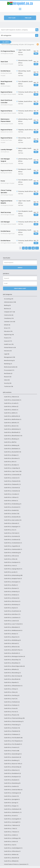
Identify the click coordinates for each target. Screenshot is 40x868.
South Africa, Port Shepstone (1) (13, 741)
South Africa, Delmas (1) (11, 501)
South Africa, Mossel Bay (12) (12, 660)
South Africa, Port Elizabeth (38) (13, 738)
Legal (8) (7, 354)
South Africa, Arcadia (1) (11, 403)
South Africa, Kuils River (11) (12, 614)
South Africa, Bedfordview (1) (13, 419)
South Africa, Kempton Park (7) (13, 579)
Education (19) (8, 331)
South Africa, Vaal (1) (10, 845)
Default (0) (7, 325)
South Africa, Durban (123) (12, 514)
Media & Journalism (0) (11, 367)
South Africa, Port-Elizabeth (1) (13, 744)
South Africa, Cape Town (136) (13, 471)
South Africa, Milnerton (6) (12, 647)
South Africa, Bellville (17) (11, 423)
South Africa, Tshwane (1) (11, 832)
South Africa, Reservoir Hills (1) (13, 764)
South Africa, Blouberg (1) (12, 439)
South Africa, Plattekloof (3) (12, 731)
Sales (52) (7, 380)
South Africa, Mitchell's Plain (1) (13, 650)
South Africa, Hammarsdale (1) (13, 549)
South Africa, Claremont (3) (12, 488)
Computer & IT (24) (9, 312)
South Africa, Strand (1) (11, 816)
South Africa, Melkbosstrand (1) (13, 630)
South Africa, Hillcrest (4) (11, 556)
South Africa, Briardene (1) (12, 458)
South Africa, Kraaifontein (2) (12, 611)
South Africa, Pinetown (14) (12, 728)
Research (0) (8, 377)
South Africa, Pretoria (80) (12, 751)
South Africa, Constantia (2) (12, 491)
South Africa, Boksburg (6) (12, 445)
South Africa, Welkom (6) (11, 854)
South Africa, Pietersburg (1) (12, 725)
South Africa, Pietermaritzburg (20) (14, 718)
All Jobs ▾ (6, 42)
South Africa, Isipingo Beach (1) (13, 569)
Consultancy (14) (9, 318)
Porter (3, 181)
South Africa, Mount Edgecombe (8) (14, 666)
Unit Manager (5, 222)
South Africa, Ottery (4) (11, 692)
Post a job (12, 18)
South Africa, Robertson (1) (12, 770)
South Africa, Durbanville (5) (12, 517)
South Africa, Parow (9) (11, 708)
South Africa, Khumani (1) (11, 588)
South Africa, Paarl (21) (11, 699)
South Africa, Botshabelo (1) (12, 449)
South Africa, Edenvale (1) (12, 523)
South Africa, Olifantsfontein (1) (13, 686)
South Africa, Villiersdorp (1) (12, 851)
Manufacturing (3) (9, 360)
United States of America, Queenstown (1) (16, 864)
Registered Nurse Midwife (6, 202)
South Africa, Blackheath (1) (12, 432)
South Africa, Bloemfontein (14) (13, 436)
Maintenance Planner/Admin (6, 120)
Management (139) (9, 357)
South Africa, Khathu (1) (11, 585)
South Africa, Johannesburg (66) (13, 575)
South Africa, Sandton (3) (11, 786)
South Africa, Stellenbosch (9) (13, 809)
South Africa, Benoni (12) (11, 426)
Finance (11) (8, 338)
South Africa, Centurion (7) (12, 478)
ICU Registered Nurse (8, 51)
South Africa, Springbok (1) (12, 799)
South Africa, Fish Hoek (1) (12, 533)
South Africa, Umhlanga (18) (12, 838)
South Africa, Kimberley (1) (12, 592)
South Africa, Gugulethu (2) (12, 546)
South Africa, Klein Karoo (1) (12, 601)
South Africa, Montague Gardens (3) (14, 656)
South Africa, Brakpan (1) (11, 455)
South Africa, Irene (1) (10, 566)
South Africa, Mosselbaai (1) (12, 663)
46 (33, 248)
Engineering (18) (9, 335)
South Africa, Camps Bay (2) (12, 468)
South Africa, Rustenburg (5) (12, 783)
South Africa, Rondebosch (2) (12, 773)
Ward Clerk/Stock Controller (6, 101)
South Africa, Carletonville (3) (13, 475)
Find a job (28, 18)
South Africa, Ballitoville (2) (12, 416)
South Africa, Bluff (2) (10, 442)
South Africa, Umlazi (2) (11, 841)
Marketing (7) (8, 364)
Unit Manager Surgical (5, 160)
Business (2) (7, 309)
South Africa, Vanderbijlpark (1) (13, 848)
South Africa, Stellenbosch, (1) (13, 812)
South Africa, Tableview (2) (12, 825)
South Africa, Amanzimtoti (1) (13, 400)
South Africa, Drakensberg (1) (13, 504)
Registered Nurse (6, 92)
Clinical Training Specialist (6, 191)
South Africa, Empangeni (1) (12, 527)
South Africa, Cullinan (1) (11, 497)
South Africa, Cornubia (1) (11, 494)
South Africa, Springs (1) (11, 803)
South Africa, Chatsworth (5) (12, 481)
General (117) (8, 341)
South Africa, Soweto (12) (11, 796)
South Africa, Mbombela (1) (12, 627)
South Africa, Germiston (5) (12, 536)
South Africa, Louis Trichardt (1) (13, 624)
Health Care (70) (9, 344)
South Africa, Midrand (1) (11, 643)
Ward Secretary (6, 212)
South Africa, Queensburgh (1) (13, 754)
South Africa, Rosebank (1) (12, 780)
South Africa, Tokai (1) (10, 828)
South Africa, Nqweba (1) (11, 682)
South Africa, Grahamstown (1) (13, 543)
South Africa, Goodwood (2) (12, 540)
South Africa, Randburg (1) (12, 760)
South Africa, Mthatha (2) (11, 669)
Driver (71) (7, 328)
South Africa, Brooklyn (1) (11, 465)
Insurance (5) (8, 351)
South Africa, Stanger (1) (11, 806)
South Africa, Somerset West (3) (13, 790)
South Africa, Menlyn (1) (11, 634)
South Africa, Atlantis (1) (11, 410)
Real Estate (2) (8, 373)
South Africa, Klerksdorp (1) (12, 605)
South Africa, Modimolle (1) (12, 653)
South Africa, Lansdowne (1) (12, 617)
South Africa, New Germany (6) (13, 676)
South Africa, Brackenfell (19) (12, 452)
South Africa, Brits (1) (10, 462)
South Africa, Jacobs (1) (11, 572)
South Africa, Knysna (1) (11, 608)
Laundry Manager (6, 149)
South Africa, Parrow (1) (11, 712)
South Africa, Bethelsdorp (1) (12, 429)
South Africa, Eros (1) (10, 530)
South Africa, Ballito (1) (11, 413)
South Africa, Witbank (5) (11, 861)
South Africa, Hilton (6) (11, 559)
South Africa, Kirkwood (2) (12, 598)
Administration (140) (10, 302)
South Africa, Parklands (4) (12, 702)
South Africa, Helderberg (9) (12, 553)
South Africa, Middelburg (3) (12, 640)
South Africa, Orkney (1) (11, 689)
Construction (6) (9, 315)
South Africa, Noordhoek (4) (12, 679)
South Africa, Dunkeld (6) (11, 510)
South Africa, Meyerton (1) (12, 637)
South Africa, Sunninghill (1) (12, 822)
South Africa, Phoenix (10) (11, 715)
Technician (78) (8, 386)
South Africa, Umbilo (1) (11, 835)
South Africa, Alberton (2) (11, 397)
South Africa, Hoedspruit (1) (12, 562)
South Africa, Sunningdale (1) (13, 819)
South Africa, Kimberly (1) (11, 595)
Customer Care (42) (10, 322)
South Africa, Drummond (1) (12, 507)
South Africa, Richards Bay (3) (13, 767)
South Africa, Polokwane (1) (12, 734)
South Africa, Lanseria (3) (11, 621)
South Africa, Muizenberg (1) (12, 673)
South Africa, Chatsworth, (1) (12, 484)
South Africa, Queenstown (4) (12, 757)
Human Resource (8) (10, 347)
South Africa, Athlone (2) (11, 406)
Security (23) (8, 383)
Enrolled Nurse (6, 71)
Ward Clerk (4, 62)
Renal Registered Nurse (6, 83)
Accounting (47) (9, 299)
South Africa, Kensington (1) (12, 582)
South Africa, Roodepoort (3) (12, 777)
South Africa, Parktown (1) (12, 705)
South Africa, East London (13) (13, 520)
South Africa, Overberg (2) (12, 695)
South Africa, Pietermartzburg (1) (14, 721)
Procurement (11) (9, 370)
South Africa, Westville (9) (11, 858)
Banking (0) (7, 305)
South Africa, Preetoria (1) (12, 747)
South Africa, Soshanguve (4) (12, 793)
